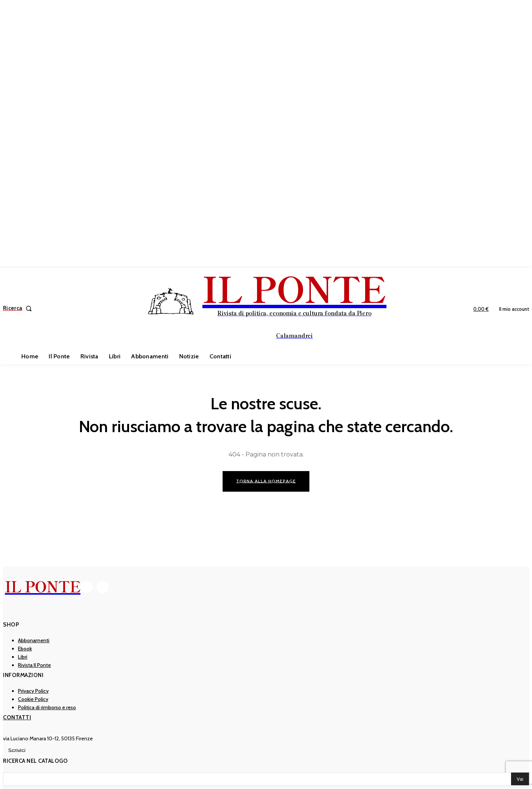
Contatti (17, 717)
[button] (19, 308)
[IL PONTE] (267, 307)
